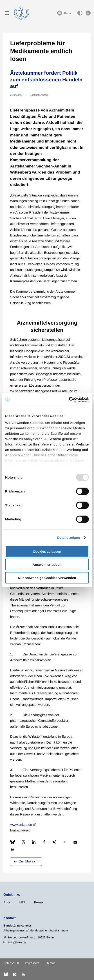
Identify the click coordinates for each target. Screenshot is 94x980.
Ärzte (7, 902)
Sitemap (50, 963)
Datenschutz (11, 963)
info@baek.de (17, 942)
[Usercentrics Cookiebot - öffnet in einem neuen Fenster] (69, 400)
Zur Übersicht (29, 861)
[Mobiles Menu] (7, 13)
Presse (39, 902)
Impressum (32, 963)
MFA (22, 902)
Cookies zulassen (47, 551)
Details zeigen (68, 538)
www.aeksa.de (21, 825)
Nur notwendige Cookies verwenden (47, 578)
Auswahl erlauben (47, 565)
